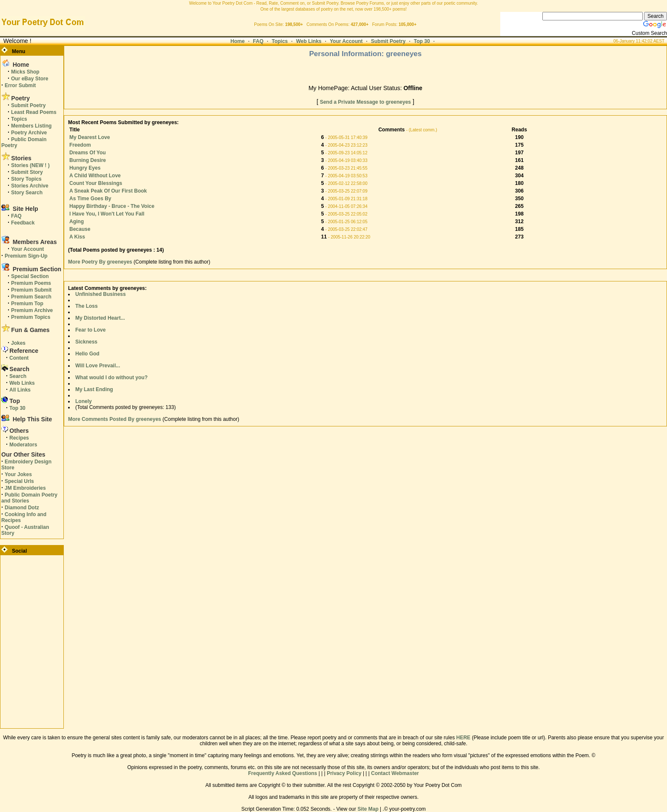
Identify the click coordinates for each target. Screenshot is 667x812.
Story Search (27, 193)
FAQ (258, 41)
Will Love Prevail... (98, 366)
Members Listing (31, 126)
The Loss (87, 306)
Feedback (23, 223)
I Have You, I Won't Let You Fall (107, 214)
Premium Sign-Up (26, 256)
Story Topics (26, 179)
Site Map (368, 809)
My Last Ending (94, 389)
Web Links (309, 41)
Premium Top (27, 304)
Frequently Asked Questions (282, 773)
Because (80, 229)
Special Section (30, 276)
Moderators (23, 445)
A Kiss (77, 237)
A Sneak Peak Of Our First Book (108, 191)
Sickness (86, 342)
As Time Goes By (90, 199)
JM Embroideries (25, 488)
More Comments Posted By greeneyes (115, 419)
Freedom (80, 145)
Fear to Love (90, 330)
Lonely (84, 401)
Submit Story (27, 172)
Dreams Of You (88, 153)
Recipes (19, 438)
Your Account (346, 41)
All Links (20, 390)
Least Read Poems (34, 112)
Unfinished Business (101, 294)
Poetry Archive (29, 133)
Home (238, 41)
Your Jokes (18, 474)
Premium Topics (31, 317)
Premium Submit (31, 290)
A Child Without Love (95, 176)
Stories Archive (30, 186)
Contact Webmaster (395, 773)
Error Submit (20, 85)
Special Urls (19, 481)
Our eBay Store (30, 79)
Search (18, 376)
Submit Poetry (388, 41)
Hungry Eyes (85, 168)
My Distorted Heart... (100, 318)
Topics (280, 41)
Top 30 (422, 41)
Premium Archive (32, 310)
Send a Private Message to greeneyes (365, 102)
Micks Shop (25, 72)
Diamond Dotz (22, 508)
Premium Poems (31, 283)
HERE (463, 738)
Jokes (18, 343)
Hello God (87, 354)
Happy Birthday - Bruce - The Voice (112, 206)
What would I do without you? (111, 378)
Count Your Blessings (96, 183)
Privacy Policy (344, 773)
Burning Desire (88, 160)
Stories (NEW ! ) (30, 165)
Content (19, 358)
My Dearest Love (90, 137)
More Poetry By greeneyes (101, 262)
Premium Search (31, 297)
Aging (77, 221)
